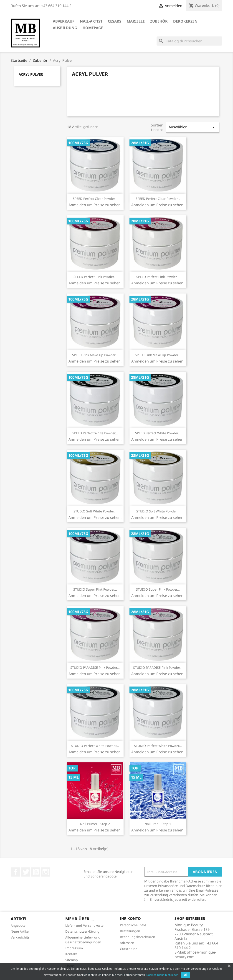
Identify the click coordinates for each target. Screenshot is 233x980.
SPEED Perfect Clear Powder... (95, 199)
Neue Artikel (20, 931)
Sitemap (72, 960)
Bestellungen (130, 931)
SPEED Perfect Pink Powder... (95, 277)
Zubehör (159, 21)
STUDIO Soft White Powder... (95, 511)
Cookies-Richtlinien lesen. (163, 975)
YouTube (36, 872)
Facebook (16, 872)
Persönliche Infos (133, 925)
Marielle (136, 21)
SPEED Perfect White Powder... (95, 433)
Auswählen (192, 127)
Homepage (93, 28)
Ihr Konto (130, 918)
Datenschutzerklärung (82, 931)
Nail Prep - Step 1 (158, 824)
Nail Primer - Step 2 (95, 824)
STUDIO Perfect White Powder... (95, 746)
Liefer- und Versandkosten (85, 925)
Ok (186, 975)
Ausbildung (65, 28)
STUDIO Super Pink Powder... (95, 589)
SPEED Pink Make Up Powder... (95, 355)
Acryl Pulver (31, 74)
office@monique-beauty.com (195, 954)
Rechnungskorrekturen (138, 937)
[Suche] (189, 41)
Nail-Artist (91, 21)
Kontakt (71, 954)
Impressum (74, 948)
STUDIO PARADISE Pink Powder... (95, 667)
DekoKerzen (185, 21)
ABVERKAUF (64, 21)
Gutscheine (129, 949)
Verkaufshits (20, 937)
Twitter (26, 872)
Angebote (18, 925)
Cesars (115, 21)
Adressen (127, 943)
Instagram (46, 872)
